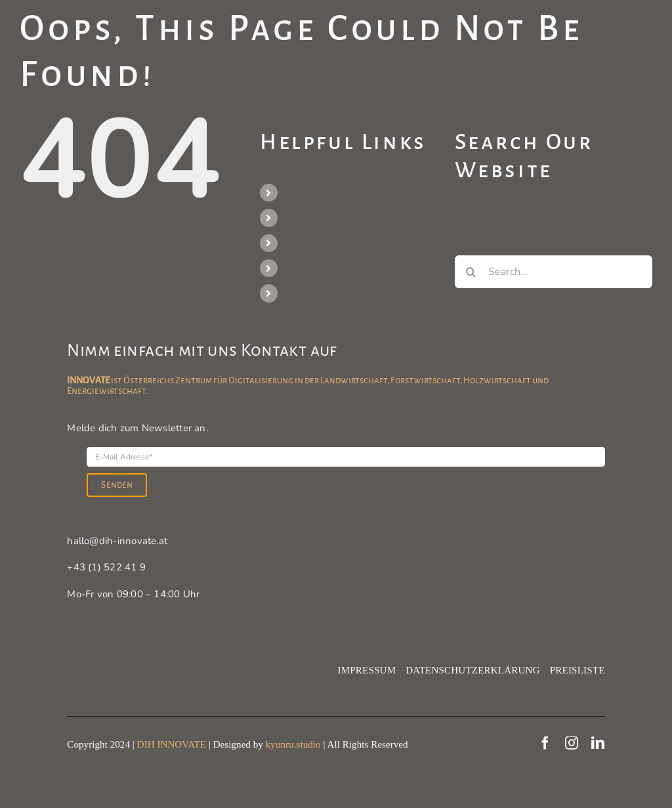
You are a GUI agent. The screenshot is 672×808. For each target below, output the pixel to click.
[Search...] (554, 272)
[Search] (471, 272)
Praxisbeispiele (319, 268)
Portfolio (304, 243)
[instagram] (572, 743)
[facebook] (545, 743)
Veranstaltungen (322, 192)
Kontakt (303, 293)
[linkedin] (598, 743)
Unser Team (312, 217)
